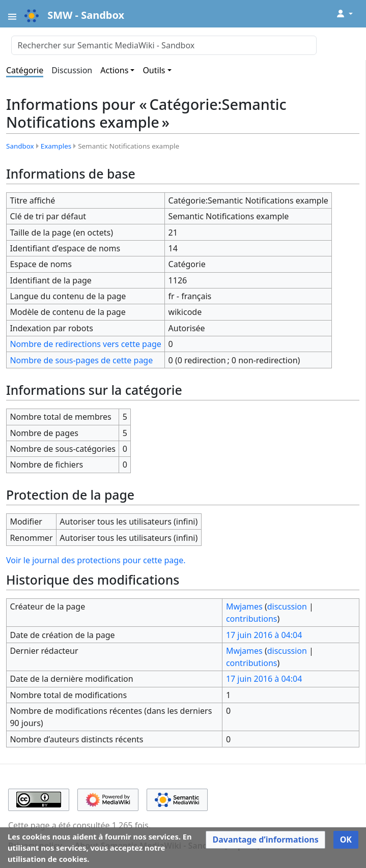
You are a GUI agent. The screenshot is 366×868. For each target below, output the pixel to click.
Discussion (72, 70)
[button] (265, 840)
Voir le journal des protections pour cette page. (96, 560)
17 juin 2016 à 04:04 (264, 635)
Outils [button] (154, 70)
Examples (56, 146)
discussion (287, 606)
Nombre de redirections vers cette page (85, 344)
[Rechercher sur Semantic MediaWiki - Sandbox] (164, 45)
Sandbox (20, 146)
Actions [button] (114, 70)
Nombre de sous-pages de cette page (81, 360)
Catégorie (25, 70)
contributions (252, 619)
